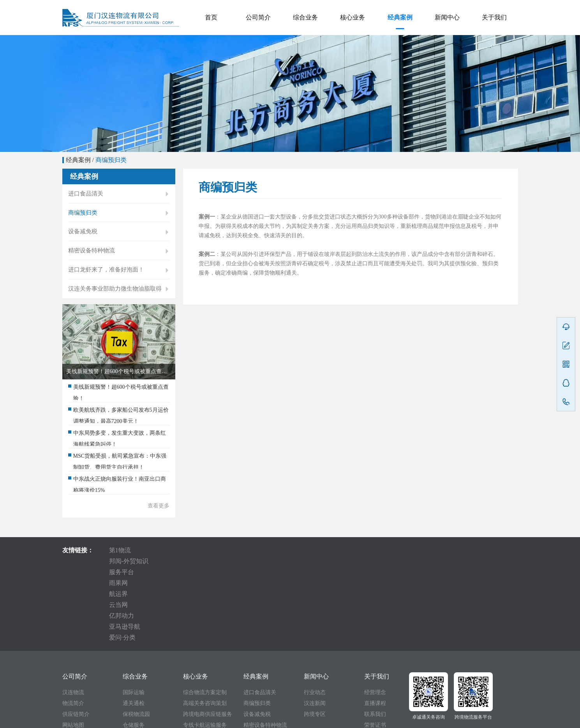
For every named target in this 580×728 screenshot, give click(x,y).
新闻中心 (447, 17)
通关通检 (134, 628)
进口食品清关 (119, 195)
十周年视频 (378, 661)
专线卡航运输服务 (205, 650)
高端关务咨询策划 (205, 628)
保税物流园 (136, 639)
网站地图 (73, 650)
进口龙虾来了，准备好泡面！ (119, 279)
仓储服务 (134, 650)
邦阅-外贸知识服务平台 (180, 562)
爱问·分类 (441, 562)
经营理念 (375, 617)
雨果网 (239, 562)
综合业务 (305, 17)
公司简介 (258, 17)
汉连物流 (73, 617)
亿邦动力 (349, 562)
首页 (211, 17)
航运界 (275, 562)
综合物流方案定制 (205, 617)
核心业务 (353, 17)
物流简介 (73, 628)
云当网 (310, 562)
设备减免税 (119, 237)
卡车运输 (134, 661)
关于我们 (494, 17)
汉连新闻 (315, 628)
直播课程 (375, 628)
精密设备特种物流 (119, 258)
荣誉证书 (375, 650)
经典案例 (400, 17)
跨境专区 (315, 639)
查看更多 (159, 518)
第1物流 (120, 562)
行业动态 (315, 617)
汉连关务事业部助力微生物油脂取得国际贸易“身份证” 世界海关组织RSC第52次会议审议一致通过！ (119, 303)
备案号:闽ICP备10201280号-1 (325, 720)
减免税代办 (136, 672)
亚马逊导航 (395, 562)
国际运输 (134, 617)
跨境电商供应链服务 (208, 639)
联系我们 (375, 639)
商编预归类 (111, 160)
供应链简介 (76, 639)
